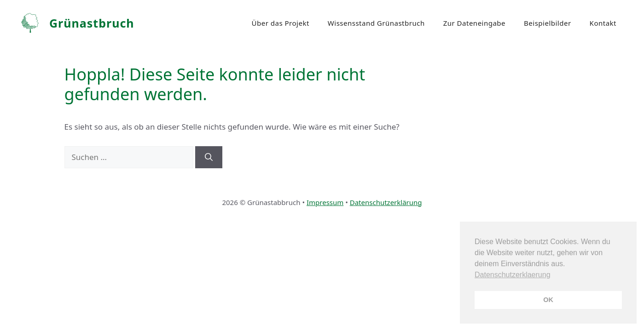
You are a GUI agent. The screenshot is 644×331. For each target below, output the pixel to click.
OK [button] (548, 300)
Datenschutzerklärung (386, 202)
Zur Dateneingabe (474, 23)
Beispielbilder (548, 23)
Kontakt (603, 23)
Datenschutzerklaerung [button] (513, 275)
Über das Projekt (281, 23)
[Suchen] (209, 157)
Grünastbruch (92, 23)
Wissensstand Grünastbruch (376, 23)
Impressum (325, 202)
